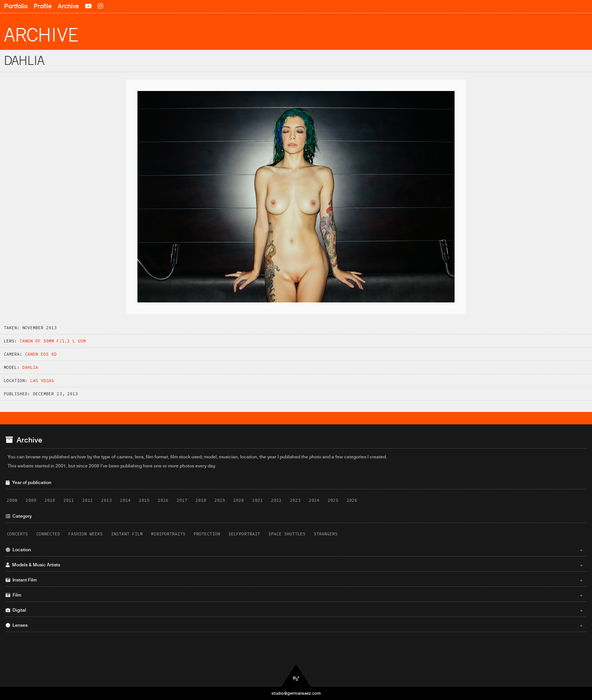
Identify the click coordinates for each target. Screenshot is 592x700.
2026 (352, 500)
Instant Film (127, 534)
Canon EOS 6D (41, 354)
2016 (163, 500)
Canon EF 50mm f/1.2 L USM (53, 341)
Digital (294, 610)
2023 (295, 500)
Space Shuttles (287, 534)
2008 (12, 500)
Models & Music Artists (294, 565)
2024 (314, 500)
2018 (201, 500)
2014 (125, 500)
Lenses (294, 625)
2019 (220, 500)
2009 (31, 500)
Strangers (326, 534)
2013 (106, 500)
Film (294, 595)
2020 (239, 500)
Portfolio (16, 6)
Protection (207, 534)
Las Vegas (42, 381)
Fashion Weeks (86, 534)
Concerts (17, 534)
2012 (88, 500)
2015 (144, 500)
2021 (257, 500)
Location (294, 550)
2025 (333, 500)
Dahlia (30, 367)
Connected (48, 534)
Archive (68, 6)
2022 (276, 500)
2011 (69, 500)
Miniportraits (168, 534)
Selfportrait (244, 534)
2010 (50, 500)
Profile (43, 6)
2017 (182, 500)
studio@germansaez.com (296, 693)
